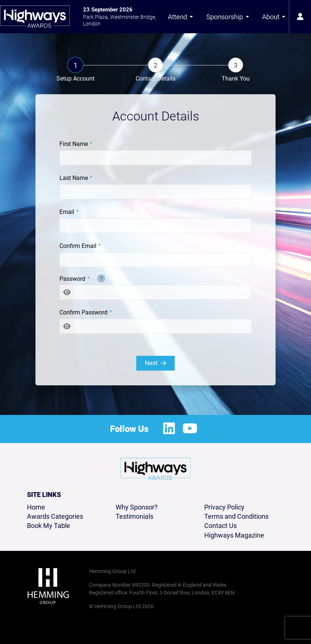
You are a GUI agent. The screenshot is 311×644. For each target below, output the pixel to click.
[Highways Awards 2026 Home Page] (35, 17)
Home (36, 507)
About (274, 17)
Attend (180, 17)
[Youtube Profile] (190, 429)
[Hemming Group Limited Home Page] (56, 586)
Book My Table (49, 526)
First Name (74, 144)
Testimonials (134, 516)
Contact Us (221, 526)
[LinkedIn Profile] (169, 429)
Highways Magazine (234, 535)
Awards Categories (55, 516)
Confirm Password (83, 312)
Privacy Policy (224, 507)
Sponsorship (228, 17)
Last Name (74, 178)
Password (72, 279)
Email (67, 212)
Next (155, 363)
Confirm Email (78, 246)
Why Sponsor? (137, 507)
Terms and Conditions (236, 516)
